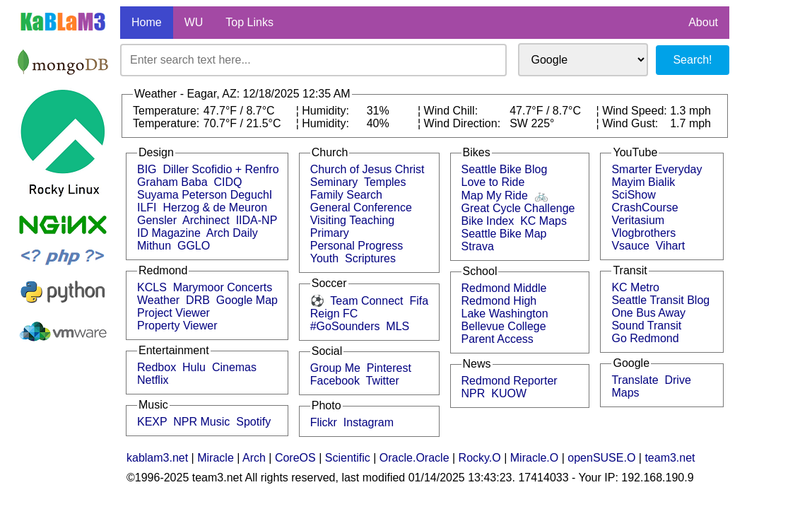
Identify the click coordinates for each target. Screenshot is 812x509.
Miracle (216, 458)
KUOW (509, 393)
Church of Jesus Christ (367, 169)
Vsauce (630, 246)
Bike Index (488, 221)
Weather (158, 300)
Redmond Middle (504, 288)
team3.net (670, 458)
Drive (677, 380)
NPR (473, 393)
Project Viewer (173, 313)
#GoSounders (345, 326)
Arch (254, 458)
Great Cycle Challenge (518, 208)
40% (378, 123)
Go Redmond (645, 338)
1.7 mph (690, 123)
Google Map (247, 300)
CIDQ (228, 182)
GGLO (194, 246)
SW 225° (532, 123)
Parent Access (498, 339)
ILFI (147, 207)
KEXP (152, 422)
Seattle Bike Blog (505, 169)
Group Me (335, 368)
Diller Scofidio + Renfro (220, 169)
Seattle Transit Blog (660, 300)
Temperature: (168, 111)
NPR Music (201, 422)
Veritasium (638, 220)
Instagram (369, 422)
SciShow (633, 195)
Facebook (335, 381)
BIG (147, 169)
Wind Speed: (636, 111)
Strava (478, 246)
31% (378, 111)
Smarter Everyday (657, 169)
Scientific (348, 458)
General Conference (361, 207)
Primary (330, 233)
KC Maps (543, 221)
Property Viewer (177, 326)
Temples (385, 182)
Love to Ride (493, 182)
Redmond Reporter (510, 381)
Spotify (253, 422)
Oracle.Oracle (414, 458)
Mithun (154, 246)
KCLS (152, 287)
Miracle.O (534, 458)
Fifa (419, 301)
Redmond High (499, 301)
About (703, 22)
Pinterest (389, 368)
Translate (635, 380)
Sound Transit (646, 326)
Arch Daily (232, 233)
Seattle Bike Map (504, 234)
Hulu (194, 367)
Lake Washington (505, 314)
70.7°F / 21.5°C (242, 123)
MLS (398, 326)
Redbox (157, 367)
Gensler (157, 220)
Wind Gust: (632, 123)
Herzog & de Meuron (215, 207)
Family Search (346, 195)
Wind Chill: (453, 111)
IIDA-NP (257, 220)
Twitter (383, 381)
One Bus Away (648, 313)
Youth (324, 258)
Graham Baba (172, 182)
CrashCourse (645, 207)
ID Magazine (169, 233)
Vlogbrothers (643, 233)
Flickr (324, 422)
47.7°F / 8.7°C (239, 111)
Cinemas (234, 367)
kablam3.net (157, 458)
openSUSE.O (601, 458)
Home (147, 22)
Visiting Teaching (353, 220)
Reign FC (334, 314)
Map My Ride (495, 195)
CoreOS (295, 458)
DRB (198, 300)
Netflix (153, 380)
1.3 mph (690, 111)
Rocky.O (480, 458)
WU (194, 22)
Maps (625, 393)
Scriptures (370, 258)
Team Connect (366, 301)
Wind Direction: (464, 123)
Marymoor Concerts (223, 287)
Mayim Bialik (643, 182)
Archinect (206, 220)
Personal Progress (357, 246)
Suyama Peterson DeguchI (205, 195)
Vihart (671, 246)
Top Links (249, 22)
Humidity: (327, 111)
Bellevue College (504, 326)
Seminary (334, 182)
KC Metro (635, 287)
